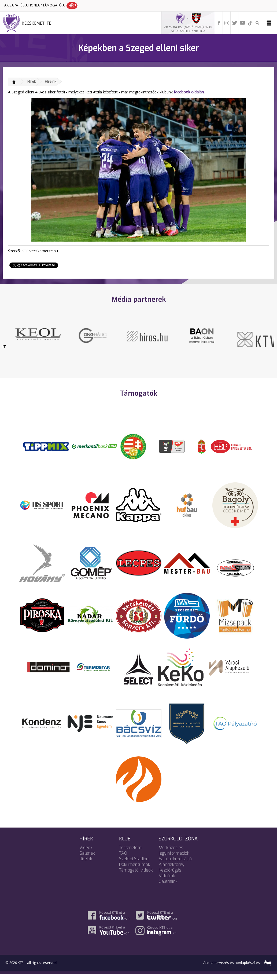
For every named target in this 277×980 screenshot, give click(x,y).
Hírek (32, 81)
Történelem (130, 853)
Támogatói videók (136, 876)
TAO (123, 859)
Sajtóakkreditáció (175, 864)
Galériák (87, 859)
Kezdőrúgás (170, 876)
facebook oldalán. (189, 92)
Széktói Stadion (134, 864)
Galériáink (168, 887)
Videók (86, 853)
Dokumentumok (135, 870)
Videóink (167, 881)
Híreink (51, 81)
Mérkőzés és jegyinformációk (174, 856)
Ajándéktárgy (172, 870)
